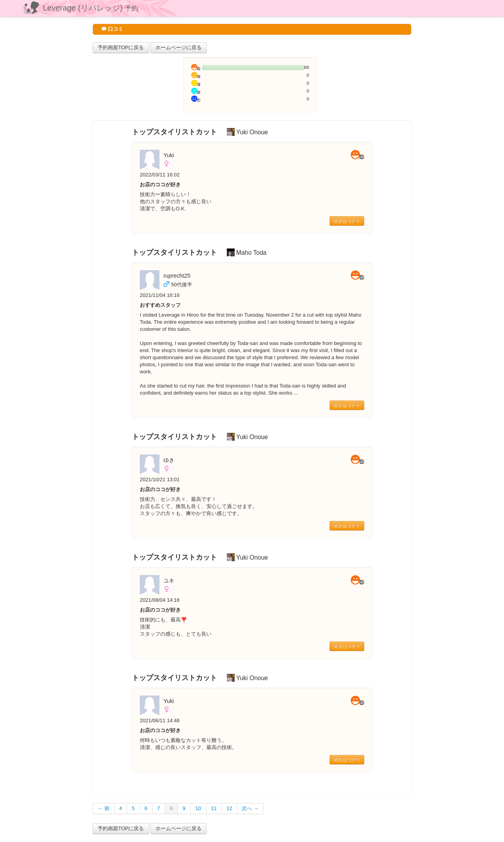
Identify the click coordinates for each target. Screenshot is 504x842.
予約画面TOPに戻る (121, 47)
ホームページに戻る (179, 47)
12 (229, 808)
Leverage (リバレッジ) (91, 8)
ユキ (169, 580)
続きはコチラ (347, 221)
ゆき (169, 460)
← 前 (104, 808)
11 (214, 808)
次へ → (250, 808)
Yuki (169, 155)
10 (198, 808)
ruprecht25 (177, 276)
